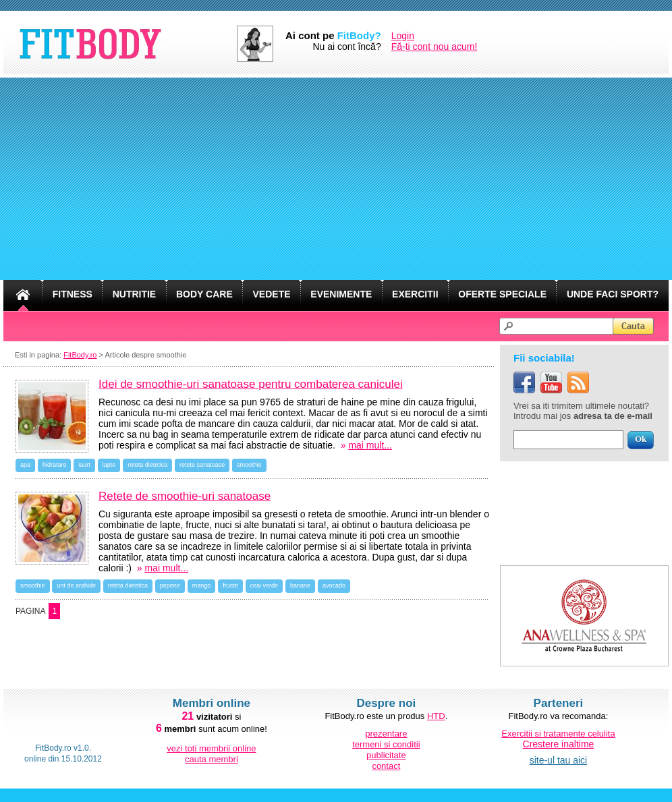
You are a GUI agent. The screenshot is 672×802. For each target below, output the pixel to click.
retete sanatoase (202, 465)
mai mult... (370, 445)
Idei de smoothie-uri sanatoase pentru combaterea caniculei (251, 384)
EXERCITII (415, 294)
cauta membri (212, 759)
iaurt (84, 465)
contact (386, 766)
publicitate (386, 755)
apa (25, 465)
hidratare (55, 465)
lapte (109, 465)
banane (300, 585)
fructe (230, 585)
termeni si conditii (386, 744)
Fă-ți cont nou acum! (435, 47)
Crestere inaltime (559, 744)
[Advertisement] (336, 179)
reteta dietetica (147, 465)
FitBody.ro (80, 355)
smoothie (249, 465)
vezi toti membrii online (211, 748)
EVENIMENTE (341, 294)
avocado (334, 585)
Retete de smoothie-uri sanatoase (185, 496)
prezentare (386, 734)
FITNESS (73, 294)
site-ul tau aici (559, 760)
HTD (436, 716)
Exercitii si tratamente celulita (558, 734)
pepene (170, 585)
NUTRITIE (135, 294)
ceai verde (264, 585)
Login (403, 36)
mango (202, 585)
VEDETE (272, 294)
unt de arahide (76, 585)
